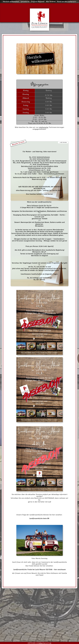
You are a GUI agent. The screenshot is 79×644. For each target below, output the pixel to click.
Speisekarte (25, 2)
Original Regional (38, 2)
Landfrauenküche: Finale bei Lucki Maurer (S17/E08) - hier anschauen (40, 570)
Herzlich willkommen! (11, 2)
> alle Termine (63, 142)
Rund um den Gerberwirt (67, 2)
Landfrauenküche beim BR (39, 518)
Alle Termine (51, 2)
